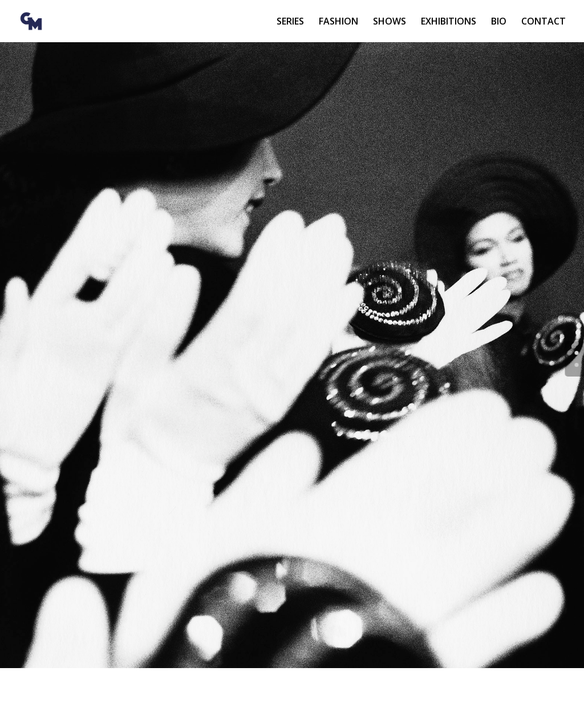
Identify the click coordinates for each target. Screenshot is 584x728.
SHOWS (390, 22)
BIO (499, 22)
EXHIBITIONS (449, 22)
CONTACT (544, 22)
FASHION (338, 22)
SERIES (290, 22)
